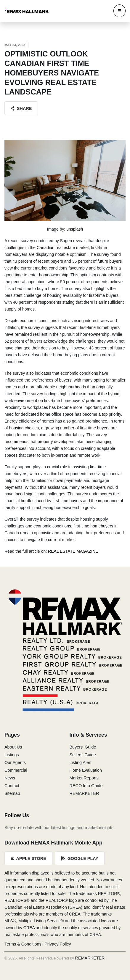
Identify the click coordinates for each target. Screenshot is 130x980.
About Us (13, 747)
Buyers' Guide (83, 747)
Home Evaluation (86, 770)
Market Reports (84, 778)
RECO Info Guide (86, 786)
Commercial (16, 770)
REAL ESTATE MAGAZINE (73, 551)
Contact (12, 786)
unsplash (75, 229)
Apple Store (28, 858)
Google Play (80, 858)
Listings (12, 755)
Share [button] (21, 108)
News (10, 778)
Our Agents (15, 762)
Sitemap (12, 793)
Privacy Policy (58, 944)
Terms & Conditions (23, 944)
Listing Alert (81, 762)
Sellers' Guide (83, 755)
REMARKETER (84, 793)
